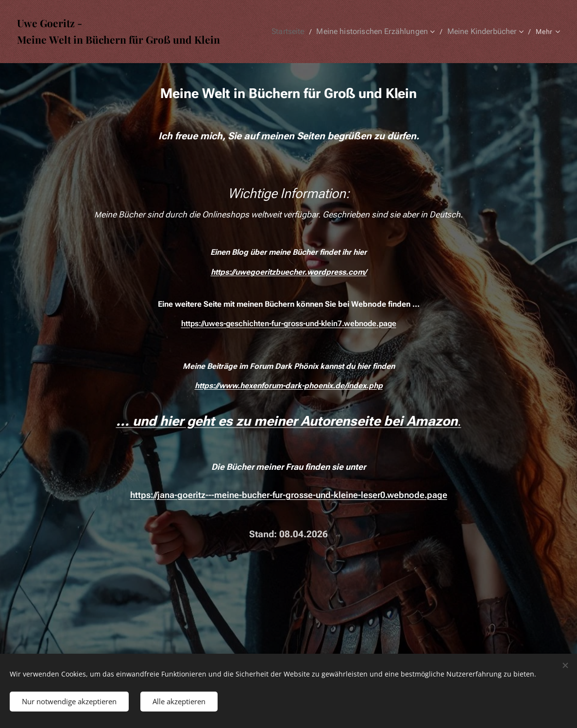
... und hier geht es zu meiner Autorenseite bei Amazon (287, 421)
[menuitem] (301, 32)
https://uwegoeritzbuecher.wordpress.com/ (289, 272)
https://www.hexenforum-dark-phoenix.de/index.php (289, 386)
